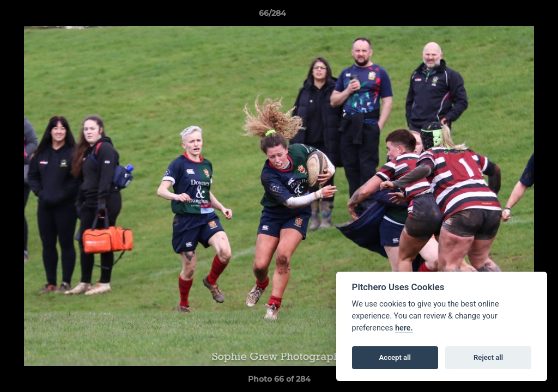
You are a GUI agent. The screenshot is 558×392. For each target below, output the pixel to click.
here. (404, 328)
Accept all (395, 357)
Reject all (488, 357)
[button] (512, 16)
